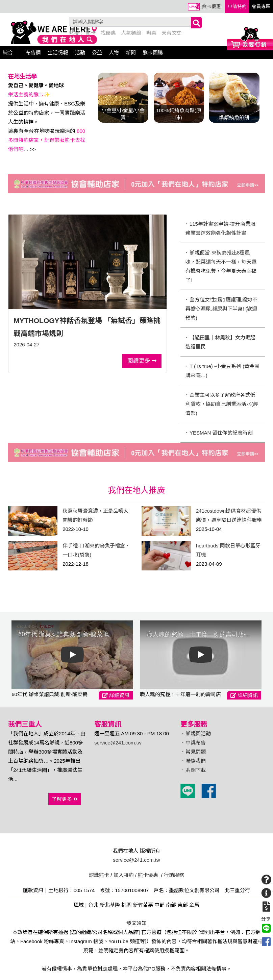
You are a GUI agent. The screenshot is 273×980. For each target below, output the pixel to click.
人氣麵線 (131, 33)
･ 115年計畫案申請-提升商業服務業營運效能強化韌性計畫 (220, 228)
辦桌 (151, 33)
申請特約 (237, 7)
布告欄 (33, 53)
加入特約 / (125, 875)
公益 (97, 53)
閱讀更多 (142, 361)
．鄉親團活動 (196, 733)
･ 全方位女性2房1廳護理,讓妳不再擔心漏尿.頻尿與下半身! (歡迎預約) (221, 309)
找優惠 (108, 33)
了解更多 (65, 799)
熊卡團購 (153, 53)
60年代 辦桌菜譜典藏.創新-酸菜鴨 (49, 694)
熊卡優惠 (212, 7)
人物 (114, 53)
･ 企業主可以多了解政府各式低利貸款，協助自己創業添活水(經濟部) (222, 404)
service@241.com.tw (118, 743)
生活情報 (58, 53)
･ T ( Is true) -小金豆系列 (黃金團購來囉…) (222, 371)
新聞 (131, 53)
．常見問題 (193, 752)
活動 (80, 53)
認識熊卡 (99, 875)
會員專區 (261, 7)
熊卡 (91, 33)
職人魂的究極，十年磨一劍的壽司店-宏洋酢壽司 (180, 694)
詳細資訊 (116, 695)
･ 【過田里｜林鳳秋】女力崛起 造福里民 (220, 342)
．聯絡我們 (193, 761)
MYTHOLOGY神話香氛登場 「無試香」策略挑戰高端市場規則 (87, 327)
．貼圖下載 (193, 770)
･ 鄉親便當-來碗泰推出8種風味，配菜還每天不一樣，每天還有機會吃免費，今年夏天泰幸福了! (221, 266)
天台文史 (172, 33)
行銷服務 (174, 875)
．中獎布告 (193, 743)
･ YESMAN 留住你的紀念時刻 (219, 433)
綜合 (8, 53)
